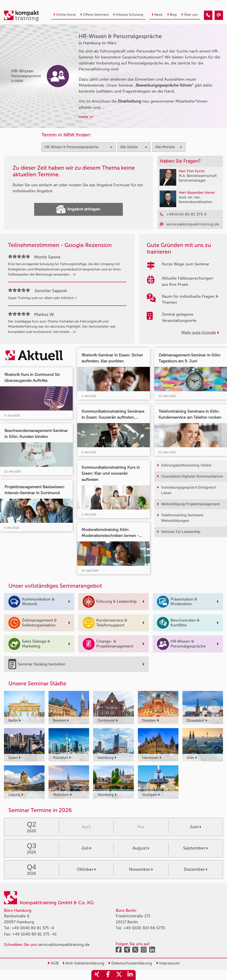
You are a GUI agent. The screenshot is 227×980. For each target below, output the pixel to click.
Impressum (168, 963)
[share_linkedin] (130, 975)
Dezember (196, 869)
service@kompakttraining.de (64, 945)
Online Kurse (65, 15)
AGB (53, 963)
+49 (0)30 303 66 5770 (144, 928)
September (195, 848)
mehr (86, 117)
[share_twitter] (119, 975)
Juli (86, 848)
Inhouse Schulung (128, 15)
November (141, 869)
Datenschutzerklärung (130, 963)
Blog (172, 15)
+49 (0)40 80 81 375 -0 (33, 928)
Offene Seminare (94, 15)
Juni (195, 827)
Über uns (189, 15)
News (157, 15)
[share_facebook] (108, 975)
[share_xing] (97, 975)
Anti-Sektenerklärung (83, 963)
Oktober (86, 869)
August (141, 848)
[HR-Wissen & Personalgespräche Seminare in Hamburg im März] (208, 15)
